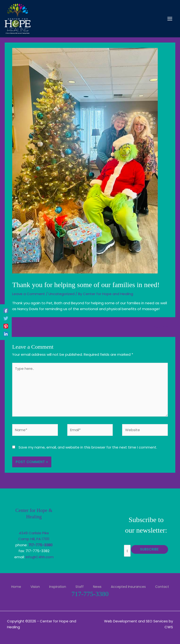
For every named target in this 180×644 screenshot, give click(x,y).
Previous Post (19, 327)
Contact (162, 587)
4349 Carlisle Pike (34, 533)
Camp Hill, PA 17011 (34, 539)
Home (16, 587)
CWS (169, 627)
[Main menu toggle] (170, 19)
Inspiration (58, 587)
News (97, 587)
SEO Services (157, 621)
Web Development (121, 621)
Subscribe (149, 549)
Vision (35, 587)
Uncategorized (62, 294)
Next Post (164, 327)
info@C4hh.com (40, 557)
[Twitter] (6, 318)
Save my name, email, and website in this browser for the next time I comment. (88, 447)
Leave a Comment (29, 294)
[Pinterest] (6, 326)
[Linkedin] (6, 334)
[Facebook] (6, 310)
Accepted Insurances (128, 587)
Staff (80, 587)
